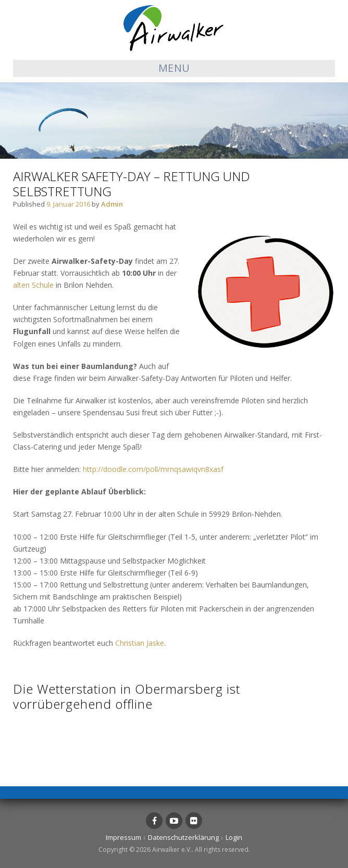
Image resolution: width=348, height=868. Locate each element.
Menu (174, 68)
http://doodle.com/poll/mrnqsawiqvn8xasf (153, 469)
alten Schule (33, 285)
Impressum (123, 837)
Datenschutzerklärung (183, 837)
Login (234, 837)
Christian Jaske (140, 643)
